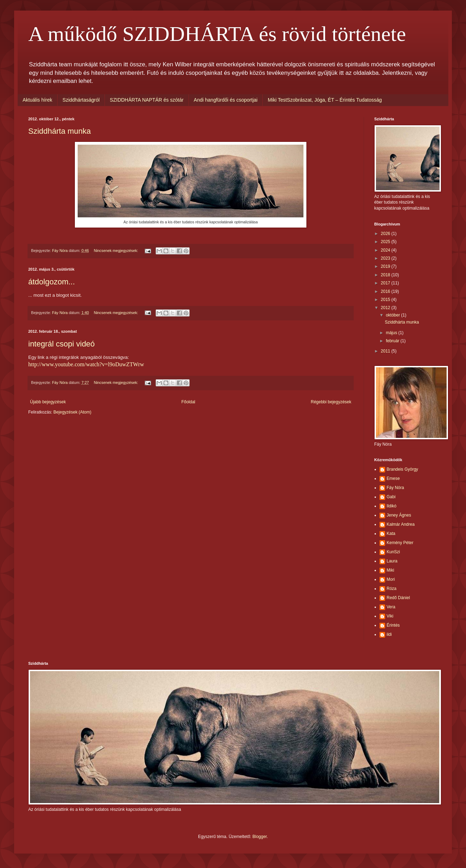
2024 (386, 250)
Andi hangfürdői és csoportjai (226, 100)
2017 (386, 283)
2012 (386, 308)
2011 (386, 351)
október (393, 315)
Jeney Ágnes (399, 515)
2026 (386, 234)
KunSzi (393, 552)
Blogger (260, 837)
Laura (392, 561)
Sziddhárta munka (59, 131)
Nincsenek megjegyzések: (116, 251)
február (393, 341)
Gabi (391, 497)
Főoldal (188, 402)
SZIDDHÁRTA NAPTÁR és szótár (147, 100)
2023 (386, 258)
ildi (389, 634)
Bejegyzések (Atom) (72, 412)
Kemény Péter (400, 543)
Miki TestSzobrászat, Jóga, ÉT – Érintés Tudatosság (325, 100)
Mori (391, 579)
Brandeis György (402, 469)
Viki (390, 616)
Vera (391, 607)
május (392, 333)
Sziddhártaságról (81, 100)
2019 (386, 266)
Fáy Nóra (395, 488)
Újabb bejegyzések (48, 402)
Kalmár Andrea (401, 524)
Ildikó (392, 506)
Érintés (393, 625)
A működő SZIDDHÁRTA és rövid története (217, 34)
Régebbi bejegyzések (331, 402)
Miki (390, 570)
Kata (391, 534)
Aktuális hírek (37, 100)
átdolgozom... (52, 282)
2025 (386, 242)
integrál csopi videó (61, 344)
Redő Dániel (398, 598)
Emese (393, 478)
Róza (392, 589)
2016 (386, 291)
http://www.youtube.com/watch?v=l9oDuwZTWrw (86, 364)
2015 (386, 300)
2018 (386, 275)
